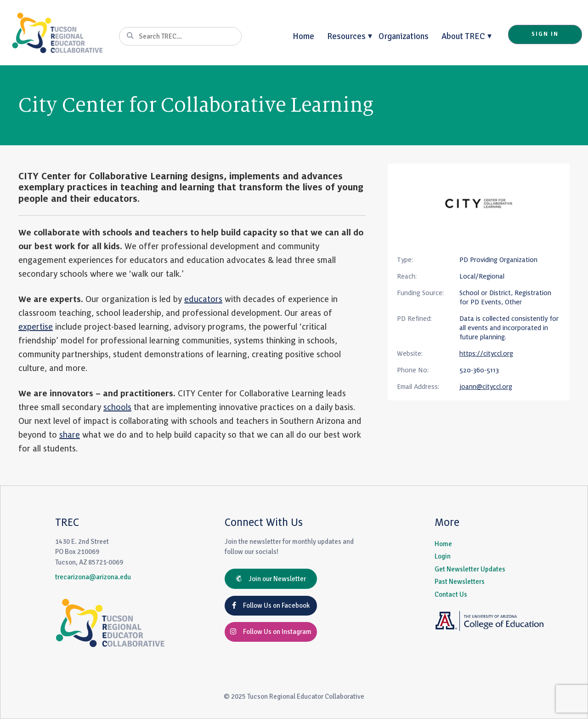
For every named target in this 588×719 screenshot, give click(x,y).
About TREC (463, 36)
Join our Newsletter (271, 579)
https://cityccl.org (486, 354)
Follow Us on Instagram (271, 632)
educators (203, 299)
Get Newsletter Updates (470, 569)
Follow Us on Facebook (271, 605)
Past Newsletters (460, 582)
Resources (346, 36)
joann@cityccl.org (486, 387)
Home (303, 36)
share (70, 435)
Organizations (404, 36)
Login (443, 556)
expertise (36, 327)
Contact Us (451, 594)
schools (117, 407)
